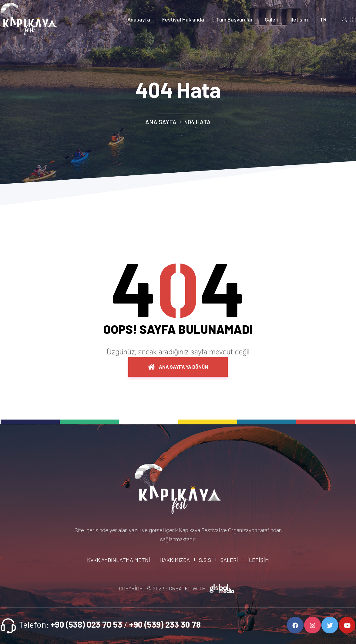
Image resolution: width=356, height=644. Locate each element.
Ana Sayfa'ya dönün (178, 367)
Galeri (272, 19)
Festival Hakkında (183, 19)
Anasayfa (139, 19)
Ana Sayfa (161, 122)
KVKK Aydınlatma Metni (119, 560)
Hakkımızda (175, 560)
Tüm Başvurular (234, 19)
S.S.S (205, 560)
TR (323, 19)
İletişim (299, 19)
